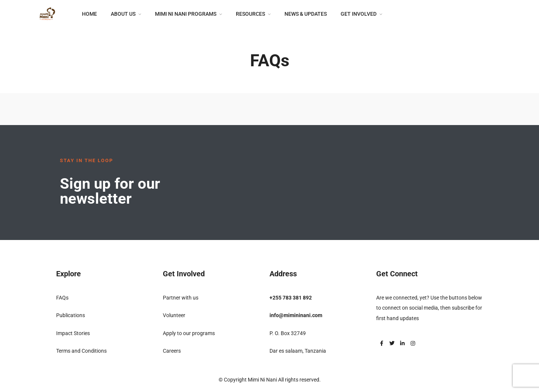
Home (89, 14)
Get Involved (359, 14)
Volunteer (174, 315)
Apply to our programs (189, 333)
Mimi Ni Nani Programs (186, 14)
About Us (123, 14)
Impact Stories (73, 333)
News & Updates (306, 14)
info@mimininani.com (296, 315)
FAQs (62, 298)
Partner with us (181, 298)
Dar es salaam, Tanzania (298, 351)
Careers (172, 351)
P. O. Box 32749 (288, 333)
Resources (250, 14)
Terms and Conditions (81, 351)
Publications (71, 315)
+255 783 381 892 (291, 298)
